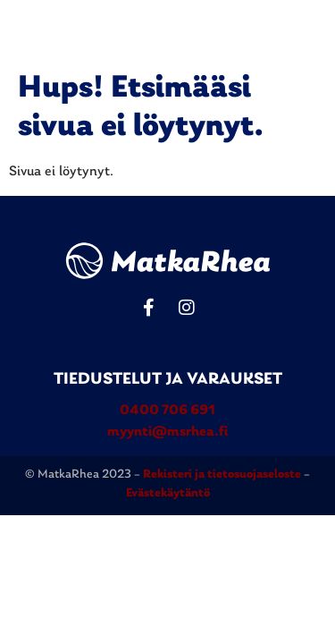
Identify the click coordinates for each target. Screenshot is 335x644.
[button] (310, 31)
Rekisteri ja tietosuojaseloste (223, 475)
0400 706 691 (167, 411)
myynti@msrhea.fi (167, 432)
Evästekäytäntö (168, 493)
